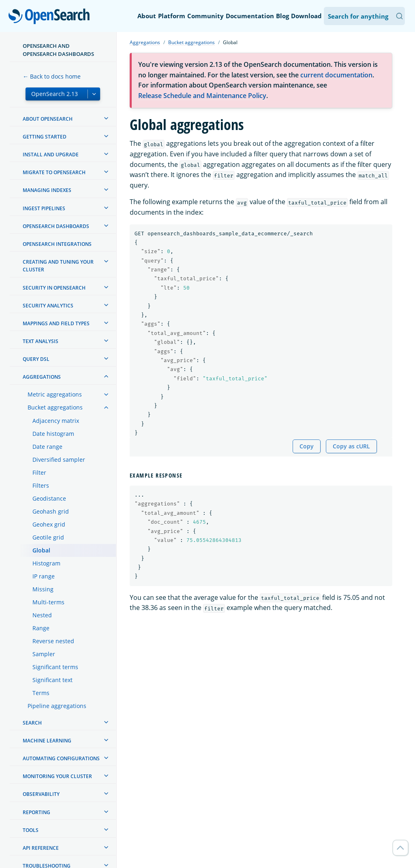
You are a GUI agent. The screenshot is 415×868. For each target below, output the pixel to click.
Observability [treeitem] (41, 794)
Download (306, 16)
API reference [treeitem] (41, 848)
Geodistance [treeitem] (49, 498)
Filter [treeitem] (39, 472)
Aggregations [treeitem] (42, 377)
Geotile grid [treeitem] (48, 537)
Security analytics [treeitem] (48, 306)
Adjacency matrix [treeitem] (56, 421)
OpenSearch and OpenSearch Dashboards (58, 50)
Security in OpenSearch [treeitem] (54, 288)
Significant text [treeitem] (52, 680)
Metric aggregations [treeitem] (55, 394)
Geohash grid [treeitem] (51, 511)
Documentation (250, 16)
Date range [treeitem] (47, 447)
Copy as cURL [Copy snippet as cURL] (351, 446)
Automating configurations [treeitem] (61, 758)
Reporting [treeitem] (36, 812)
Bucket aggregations (191, 42)
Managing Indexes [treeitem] (47, 190)
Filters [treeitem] (41, 485)
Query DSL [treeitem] (36, 359)
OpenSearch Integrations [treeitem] (57, 244)
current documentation (336, 75)
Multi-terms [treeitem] (48, 602)
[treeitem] (106, 118)
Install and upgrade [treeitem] (51, 155)
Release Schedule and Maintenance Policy (202, 96)
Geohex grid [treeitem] (49, 524)
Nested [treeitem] (42, 615)
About (147, 16)
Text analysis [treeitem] (41, 341)
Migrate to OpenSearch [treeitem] (54, 172)
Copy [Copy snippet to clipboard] (307, 446)
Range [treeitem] (41, 628)
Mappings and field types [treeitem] (56, 323)
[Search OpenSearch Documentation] (364, 16)
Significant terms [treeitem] (55, 667)
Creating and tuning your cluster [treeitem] (58, 266)
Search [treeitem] (32, 723)
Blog (282, 16)
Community (205, 16)
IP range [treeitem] (44, 576)
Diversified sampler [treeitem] (59, 460)
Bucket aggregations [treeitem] (55, 407)
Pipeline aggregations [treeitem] (57, 706)
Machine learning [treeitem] (47, 741)
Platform (172, 16)
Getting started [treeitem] (45, 137)
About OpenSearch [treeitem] (48, 119)
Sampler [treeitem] (44, 654)
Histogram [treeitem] (46, 563)
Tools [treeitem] (31, 830)
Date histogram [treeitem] (53, 434)
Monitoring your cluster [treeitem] (57, 776)
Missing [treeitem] (43, 589)
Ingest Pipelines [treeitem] (44, 208)
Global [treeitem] (41, 550)
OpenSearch (51, 17)
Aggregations (145, 42)
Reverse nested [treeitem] (53, 641)
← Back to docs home (52, 76)
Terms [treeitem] (41, 693)
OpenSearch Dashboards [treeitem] (56, 226)
